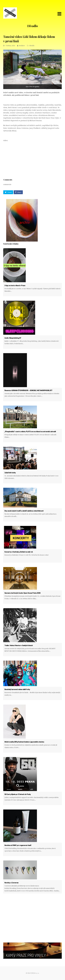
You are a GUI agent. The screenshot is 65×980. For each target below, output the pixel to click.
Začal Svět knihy (10, 473)
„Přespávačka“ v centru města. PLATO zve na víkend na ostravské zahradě (30, 432)
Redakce (22, 46)
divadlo (32, 46)
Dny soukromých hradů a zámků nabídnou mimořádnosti (24, 511)
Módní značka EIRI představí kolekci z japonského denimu (24, 742)
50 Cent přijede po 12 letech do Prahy (18, 794)
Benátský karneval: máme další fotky (17, 690)
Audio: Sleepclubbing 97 (13, 338)
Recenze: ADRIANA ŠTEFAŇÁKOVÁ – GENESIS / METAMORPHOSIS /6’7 (28, 391)
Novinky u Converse (11, 883)
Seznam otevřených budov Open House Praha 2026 (22, 593)
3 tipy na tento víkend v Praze (15, 286)
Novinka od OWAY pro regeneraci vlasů (18, 845)
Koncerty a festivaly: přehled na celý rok (19, 552)
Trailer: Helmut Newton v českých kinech (19, 646)
